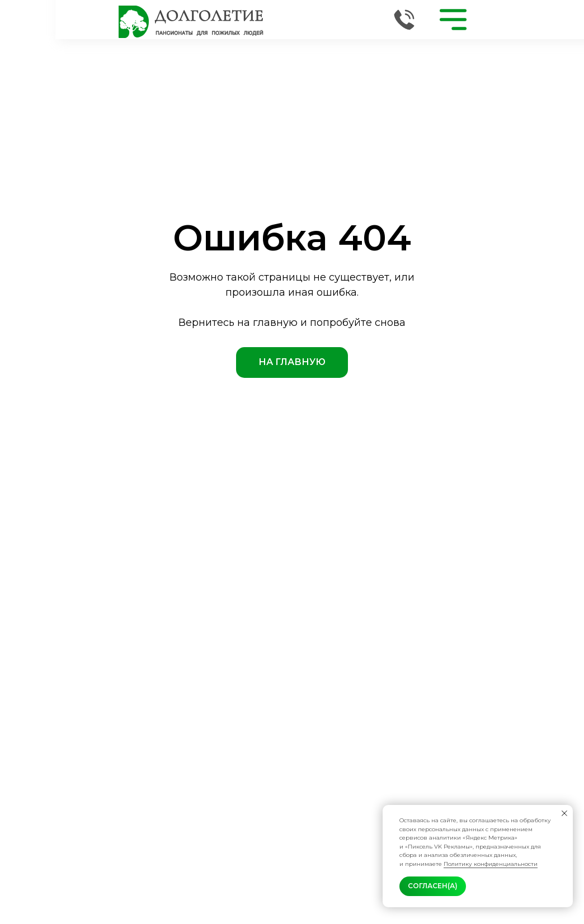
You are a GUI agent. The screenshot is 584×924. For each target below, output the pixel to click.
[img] (191, 22)
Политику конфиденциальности (491, 864)
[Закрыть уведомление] (564, 813)
